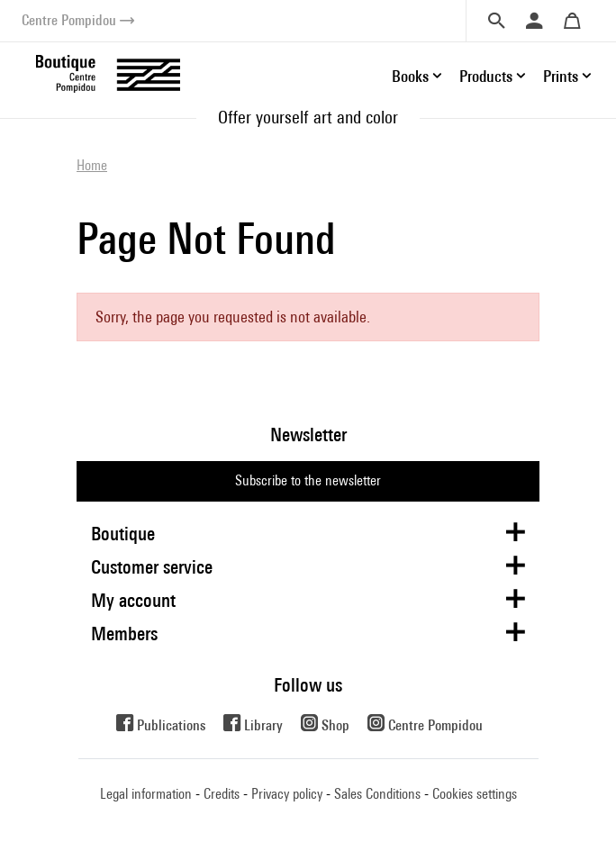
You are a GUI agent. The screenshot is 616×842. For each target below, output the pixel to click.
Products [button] (486, 76)
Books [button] (410, 76)
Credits (222, 794)
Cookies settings (475, 794)
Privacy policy (287, 794)
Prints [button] (561, 76)
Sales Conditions (377, 794)
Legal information (146, 794)
